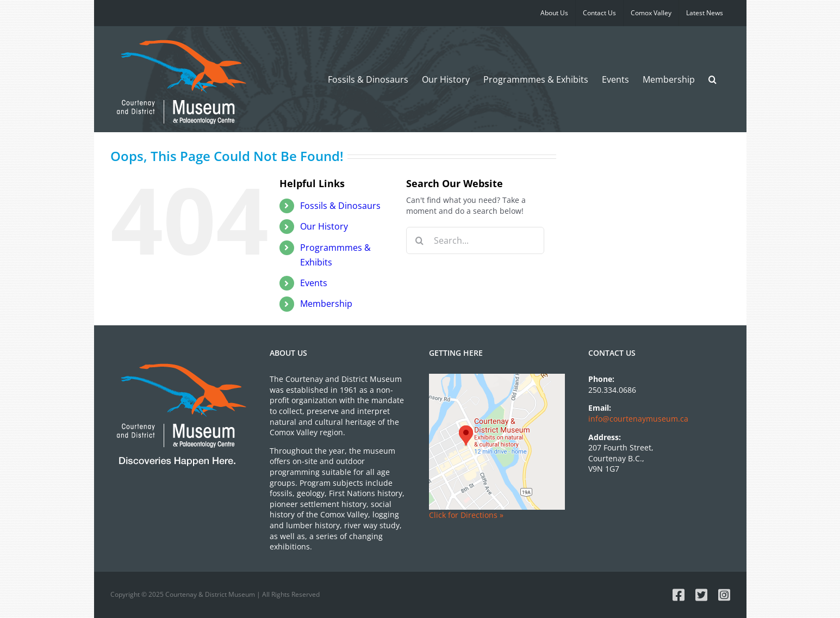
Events (314, 283)
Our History (324, 226)
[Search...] (475, 240)
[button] (713, 79)
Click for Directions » (466, 515)
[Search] (420, 240)
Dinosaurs (340, 206)
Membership (326, 304)
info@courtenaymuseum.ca (638, 419)
